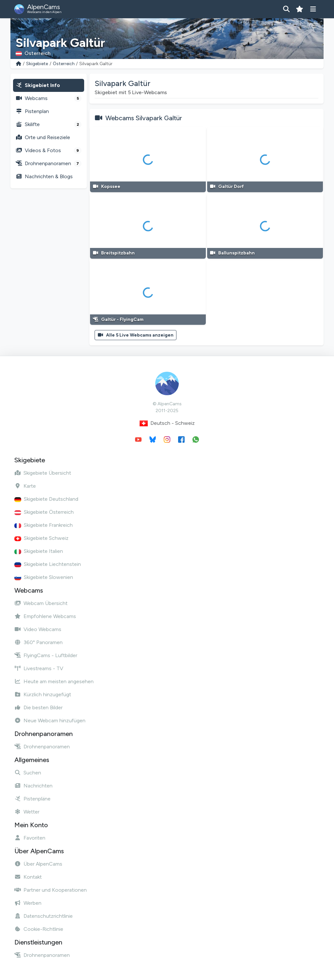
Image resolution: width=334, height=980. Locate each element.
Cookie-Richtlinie (39, 929)
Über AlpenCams (38, 864)
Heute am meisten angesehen (54, 681)
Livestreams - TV (39, 668)
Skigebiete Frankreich (44, 525)
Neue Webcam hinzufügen (50, 721)
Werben (28, 903)
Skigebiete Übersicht (43, 473)
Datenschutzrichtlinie (44, 916)
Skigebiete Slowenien (44, 577)
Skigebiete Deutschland (46, 499)
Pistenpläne (32, 799)
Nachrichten (33, 786)
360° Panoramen (38, 642)
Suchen (28, 773)
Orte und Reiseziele (43, 137)
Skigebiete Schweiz (41, 538)
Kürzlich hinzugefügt (43, 694)
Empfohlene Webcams (45, 616)
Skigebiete (37, 64)
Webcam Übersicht (41, 603)
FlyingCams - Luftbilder (46, 655)
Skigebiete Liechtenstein (48, 564)
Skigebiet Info (38, 85)
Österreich (64, 64)
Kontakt (28, 877)
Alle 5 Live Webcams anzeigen (136, 335)
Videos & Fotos (49, 151)
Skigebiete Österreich (44, 512)
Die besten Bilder (38, 707)
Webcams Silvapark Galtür (144, 118)
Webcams (49, 98)
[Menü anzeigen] (313, 9)
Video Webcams (38, 629)
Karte (25, 486)
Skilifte (49, 124)
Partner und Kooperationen (51, 890)
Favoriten (30, 838)
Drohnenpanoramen (49, 164)
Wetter (27, 812)
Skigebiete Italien (39, 551)
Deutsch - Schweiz (167, 423)
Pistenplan (32, 111)
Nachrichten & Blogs (44, 176)
